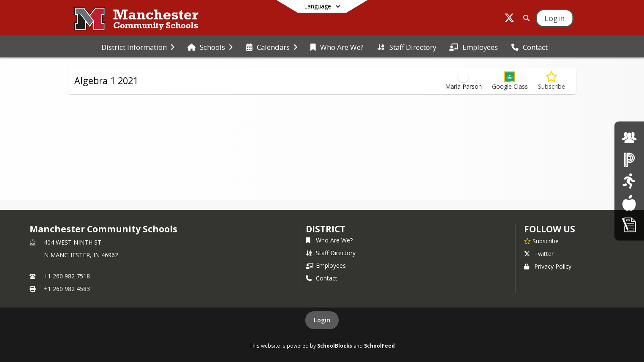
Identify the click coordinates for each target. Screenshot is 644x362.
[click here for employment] (629, 137)
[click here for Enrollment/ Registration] (629, 225)
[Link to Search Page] (525, 18)
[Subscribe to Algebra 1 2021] (552, 81)
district (326, 229)
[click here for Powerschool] (629, 159)
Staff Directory (331, 253)
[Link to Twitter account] (509, 19)
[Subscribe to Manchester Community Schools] (541, 241)
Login (322, 320)
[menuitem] (138, 46)
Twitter (539, 254)
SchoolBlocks (335, 346)
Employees (326, 265)
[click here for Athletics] (629, 181)
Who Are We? (329, 240)
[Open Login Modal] (554, 18)
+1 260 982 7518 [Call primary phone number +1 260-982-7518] (67, 276)
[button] (510, 81)
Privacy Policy (548, 266)
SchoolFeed (379, 346)
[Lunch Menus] (629, 203)
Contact (322, 278)
